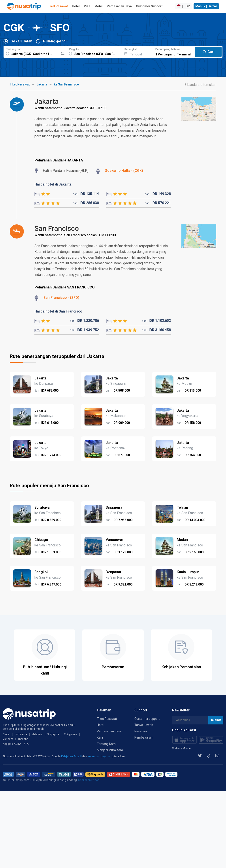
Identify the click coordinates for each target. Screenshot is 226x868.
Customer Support (149, 6)
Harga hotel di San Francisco (58, 311)
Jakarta (42, 84)
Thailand (23, 739)
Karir (100, 737)
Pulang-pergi (55, 41)
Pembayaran (143, 737)
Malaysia (37, 734)
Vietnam (8, 739)
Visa (87, 6)
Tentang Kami (107, 744)
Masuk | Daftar (206, 6)
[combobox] (31, 51)
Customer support (147, 719)
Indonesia (21, 734)
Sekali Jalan (22, 41)
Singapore (53, 734)
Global (6, 734)
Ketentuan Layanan (100, 756)
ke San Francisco (66, 84)
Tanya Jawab (144, 725)
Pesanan (141, 731)
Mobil (99, 6)
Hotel (76, 6)
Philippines (71, 734)
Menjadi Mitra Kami (110, 750)
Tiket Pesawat (58, 6)
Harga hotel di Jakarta (53, 184)
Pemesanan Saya (119, 6)
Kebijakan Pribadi (72, 756)
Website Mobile (181, 748)
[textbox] (31, 51)
